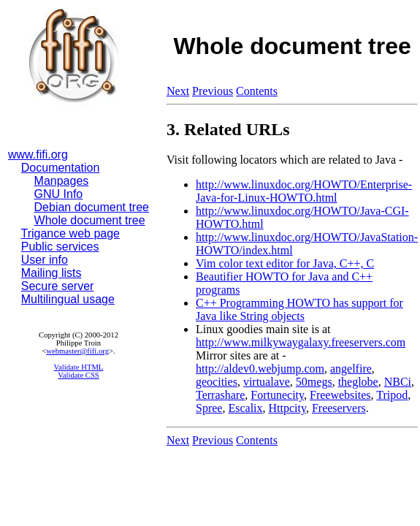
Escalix (245, 408)
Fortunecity (277, 395)
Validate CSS (79, 375)
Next (178, 91)
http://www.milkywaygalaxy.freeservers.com (301, 342)
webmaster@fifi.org (77, 351)
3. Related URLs (228, 129)
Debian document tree (92, 207)
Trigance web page (71, 233)
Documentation (61, 168)
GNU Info (59, 194)
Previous (213, 91)
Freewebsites (340, 395)
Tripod (392, 395)
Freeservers (339, 408)
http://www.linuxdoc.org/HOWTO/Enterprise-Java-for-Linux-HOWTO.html (304, 191)
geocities (217, 382)
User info (45, 260)
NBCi (398, 382)
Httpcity (287, 408)
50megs (314, 382)
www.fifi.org (38, 155)
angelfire (351, 369)
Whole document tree (90, 220)
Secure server (58, 286)
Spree (209, 408)
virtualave (267, 382)
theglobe (358, 382)
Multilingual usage (68, 299)
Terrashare (220, 395)
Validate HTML (79, 367)
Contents (257, 91)
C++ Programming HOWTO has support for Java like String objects (299, 309)
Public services (60, 247)
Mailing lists (51, 273)
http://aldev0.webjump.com (260, 369)
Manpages (62, 181)
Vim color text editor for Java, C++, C (285, 263)
